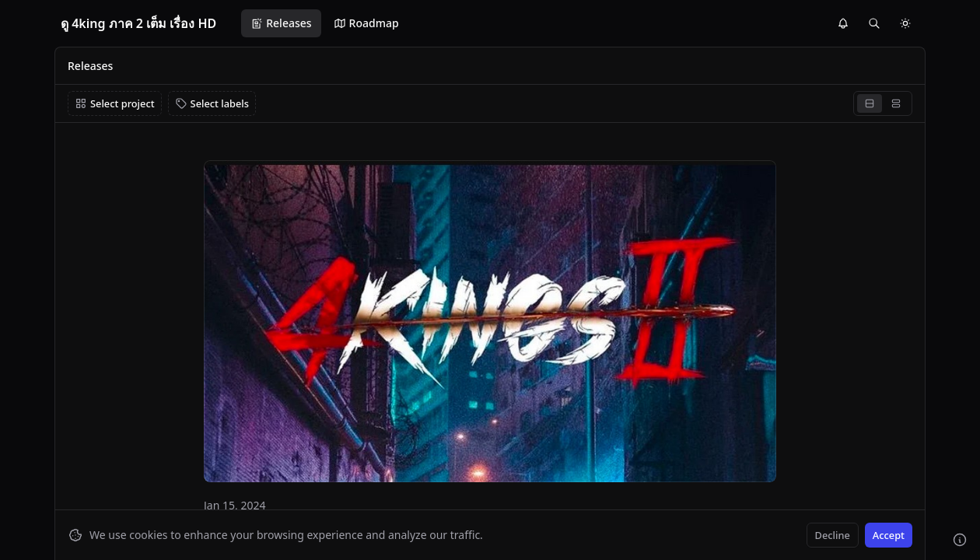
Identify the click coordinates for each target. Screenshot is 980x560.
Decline (833, 535)
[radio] (870, 103)
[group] (883, 103)
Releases (281, 23)
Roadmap (366, 23)
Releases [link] (90, 66)
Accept (889, 535)
